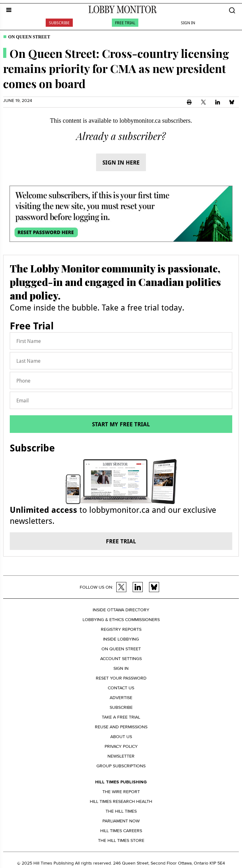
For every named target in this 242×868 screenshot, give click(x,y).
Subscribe (59, 23)
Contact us (121, 688)
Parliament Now (121, 821)
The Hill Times (121, 811)
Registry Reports (121, 629)
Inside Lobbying (121, 639)
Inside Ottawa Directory (121, 610)
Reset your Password (121, 678)
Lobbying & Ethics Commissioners (121, 620)
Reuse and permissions (121, 727)
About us (121, 737)
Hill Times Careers (121, 831)
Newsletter (121, 756)
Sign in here (121, 162)
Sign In (188, 23)
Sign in (121, 668)
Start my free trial (121, 424)
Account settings (121, 659)
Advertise (121, 698)
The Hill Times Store (121, 840)
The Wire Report (121, 792)
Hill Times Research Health (121, 801)
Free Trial (125, 23)
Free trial (121, 541)
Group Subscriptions (121, 766)
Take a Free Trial (121, 717)
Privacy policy (121, 746)
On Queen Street (29, 37)
